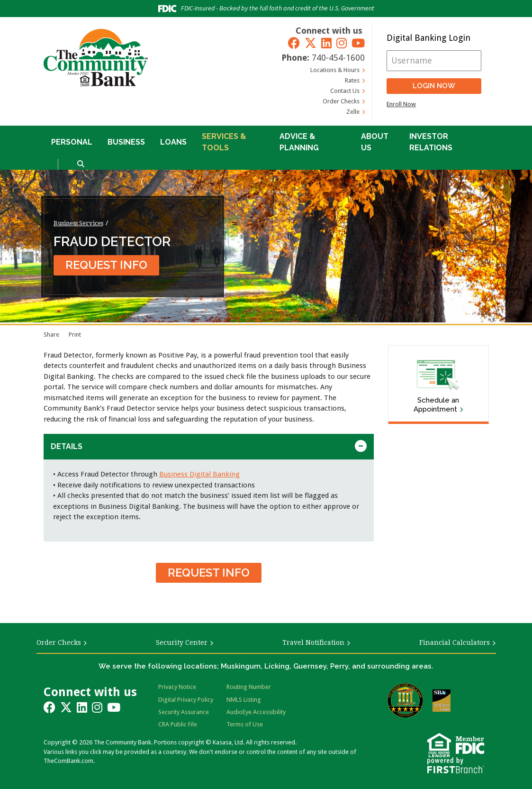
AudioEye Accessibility (256, 712)
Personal (72, 142)
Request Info (106, 265)
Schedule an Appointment (436, 405)
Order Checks (341, 101)
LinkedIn (326, 43)
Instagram (342, 43)
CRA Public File (178, 724)
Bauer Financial (405, 700)
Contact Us (345, 91)
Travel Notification (313, 642)
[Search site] (81, 164)
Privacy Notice (177, 687)
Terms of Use (245, 724)
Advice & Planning (299, 142)
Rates (352, 80)
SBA (442, 701)
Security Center (182, 642)
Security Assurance (184, 712)
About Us (375, 142)
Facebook (294, 43)
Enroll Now (401, 104)
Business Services (78, 223)
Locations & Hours (335, 70)
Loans (173, 142)
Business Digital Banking (199, 474)
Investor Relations (431, 142)
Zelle (353, 112)
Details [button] (67, 446)
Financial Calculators (455, 642)
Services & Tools (224, 142)
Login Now (434, 86)
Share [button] (51, 335)
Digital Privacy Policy (186, 700)
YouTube (358, 43)
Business (126, 142)
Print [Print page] (75, 335)
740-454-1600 (338, 58)
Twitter (311, 43)
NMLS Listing (244, 700)
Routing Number (249, 687)
